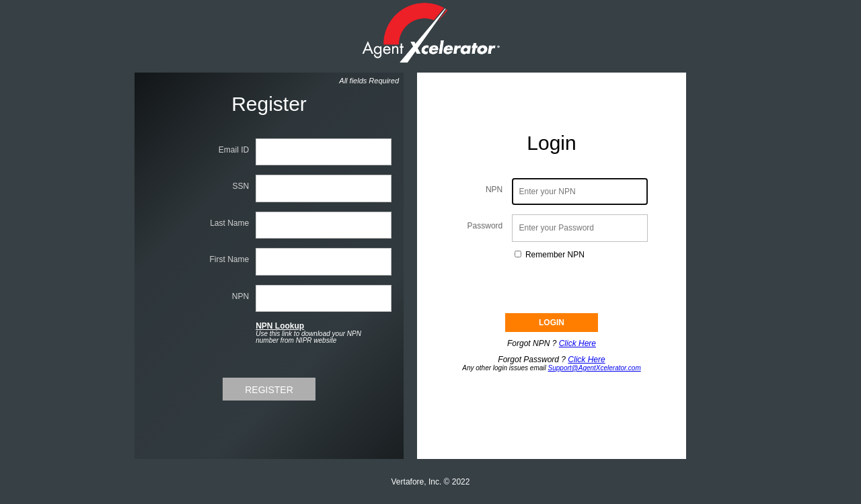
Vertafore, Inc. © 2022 (431, 482)
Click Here (577, 343)
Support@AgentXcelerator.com (595, 368)
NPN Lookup (280, 326)
